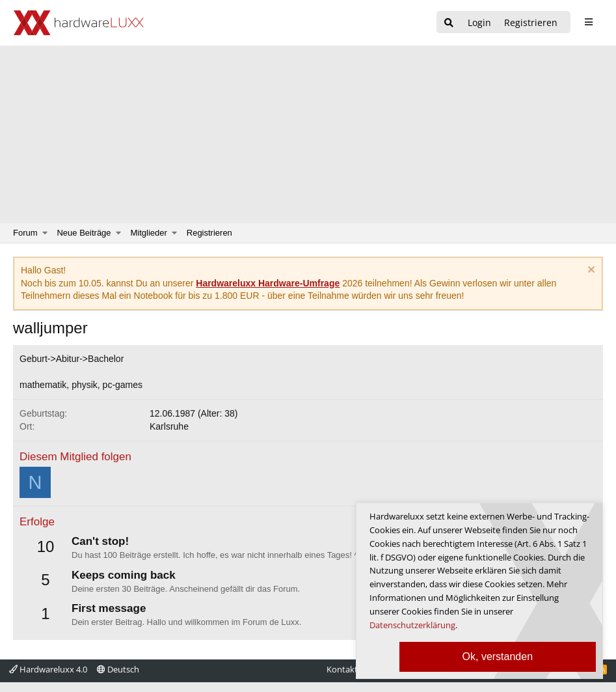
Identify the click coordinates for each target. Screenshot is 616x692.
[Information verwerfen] (590, 271)
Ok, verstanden (498, 657)
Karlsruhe (169, 426)
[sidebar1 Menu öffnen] (588, 22)
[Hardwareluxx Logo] (79, 23)
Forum (25, 233)
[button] (45, 233)
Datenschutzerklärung (412, 625)
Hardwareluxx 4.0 (48, 669)
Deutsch (118, 669)
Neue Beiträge (84, 233)
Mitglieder (149, 233)
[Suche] (449, 23)
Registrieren (209, 233)
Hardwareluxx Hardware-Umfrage (268, 283)
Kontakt (342, 669)
